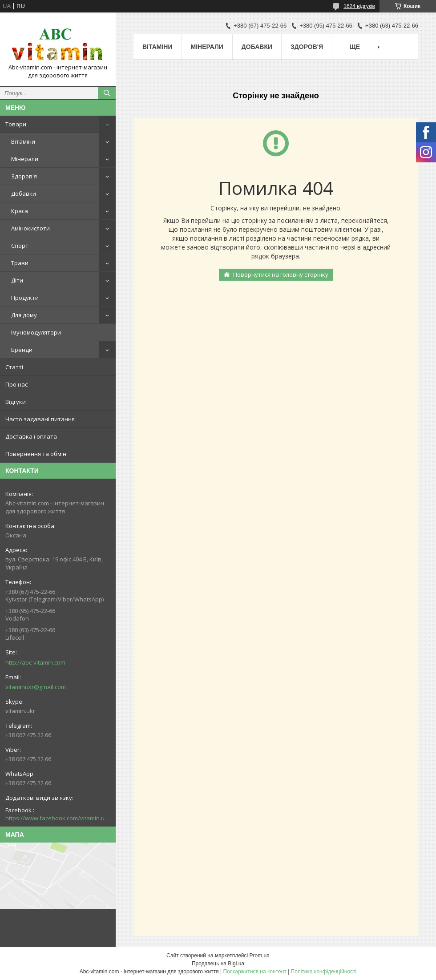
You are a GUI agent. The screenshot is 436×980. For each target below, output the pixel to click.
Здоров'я (24, 176)
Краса (20, 211)
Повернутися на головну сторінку (281, 274)
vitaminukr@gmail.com (36, 687)
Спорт (20, 246)
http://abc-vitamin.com (35, 662)
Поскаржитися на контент (254, 972)
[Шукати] (107, 93)
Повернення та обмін (36, 454)
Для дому (24, 315)
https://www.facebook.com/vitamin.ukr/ (58, 818)
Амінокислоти (30, 228)
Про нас (16, 384)
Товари (16, 124)
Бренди (22, 350)
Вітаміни (23, 141)
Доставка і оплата (31, 436)
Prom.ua (260, 956)
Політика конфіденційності (324, 972)
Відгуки (16, 402)
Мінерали (25, 159)
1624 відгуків (359, 6)
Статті (14, 367)
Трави (20, 263)
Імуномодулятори (36, 332)
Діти (17, 280)
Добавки (24, 194)
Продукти (25, 298)
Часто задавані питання (40, 419)
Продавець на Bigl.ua (218, 964)
